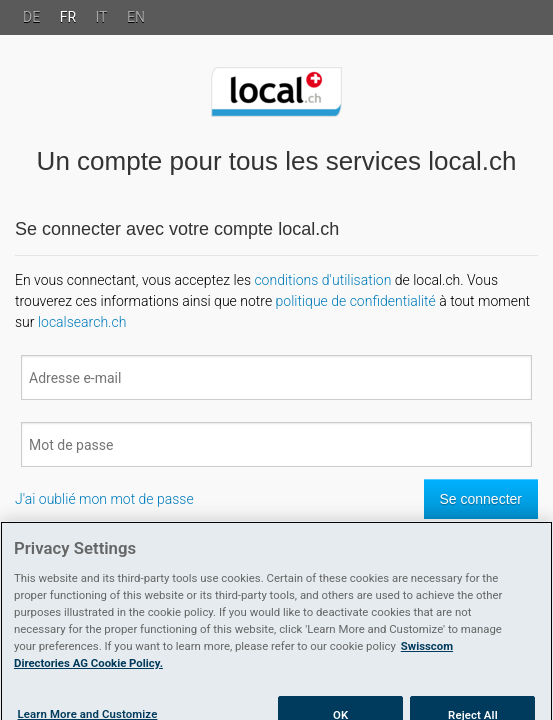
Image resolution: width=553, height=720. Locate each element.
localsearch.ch (82, 322)
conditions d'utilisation (322, 280)
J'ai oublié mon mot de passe (104, 499)
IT (102, 17)
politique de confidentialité (356, 301)
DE (31, 17)
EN (136, 17)
